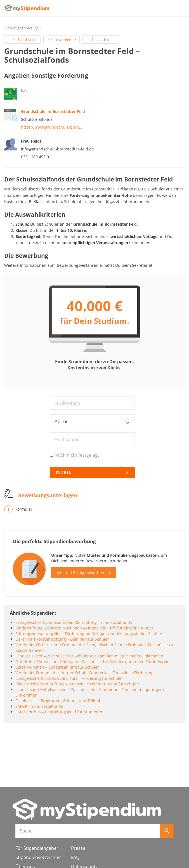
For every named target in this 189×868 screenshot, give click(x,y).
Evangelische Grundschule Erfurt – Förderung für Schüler (69, 678)
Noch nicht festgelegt (75, 455)
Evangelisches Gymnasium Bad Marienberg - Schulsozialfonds (74, 622)
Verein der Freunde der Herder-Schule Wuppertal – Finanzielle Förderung (84, 673)
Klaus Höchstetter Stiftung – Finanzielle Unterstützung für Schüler (77, 684)
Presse (78, 848)
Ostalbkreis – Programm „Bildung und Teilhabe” (60, 701)
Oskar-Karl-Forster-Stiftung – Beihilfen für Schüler (62, 639)
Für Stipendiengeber (37, 848)
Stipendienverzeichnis (38, 857)
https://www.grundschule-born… (52, 127)
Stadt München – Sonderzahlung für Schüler (57, 667)
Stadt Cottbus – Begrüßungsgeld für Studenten (59, 712)
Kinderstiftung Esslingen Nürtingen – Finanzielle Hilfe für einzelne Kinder (84, 628)
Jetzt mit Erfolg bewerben (81, 573)
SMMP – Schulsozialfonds (39, 706)
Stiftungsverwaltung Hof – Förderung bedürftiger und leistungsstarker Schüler (89, 634)
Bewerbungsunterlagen (48, 495)
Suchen (92, 472)
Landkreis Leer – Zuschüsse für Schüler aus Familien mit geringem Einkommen (89, 656)
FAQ (75, 857)
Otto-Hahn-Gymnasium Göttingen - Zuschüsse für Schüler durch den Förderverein (93, 661)
